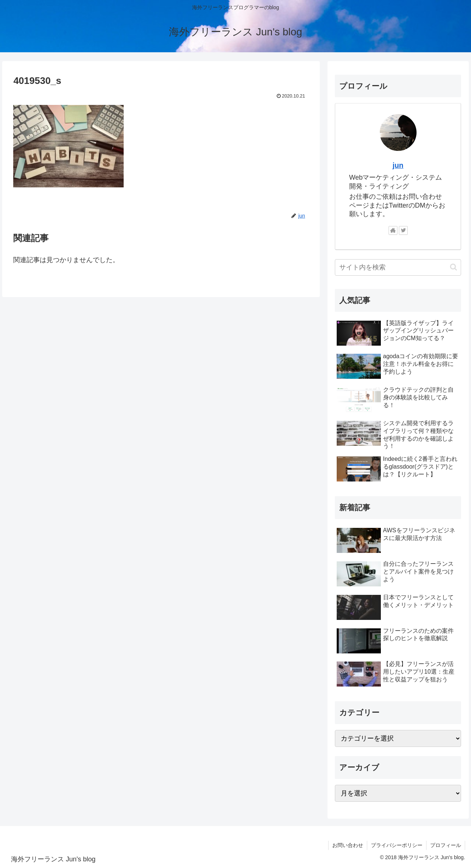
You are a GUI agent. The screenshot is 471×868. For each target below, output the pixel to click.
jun (398, 165)
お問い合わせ (348, 845)
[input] (398, 267)
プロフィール (446, 845)
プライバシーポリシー (397, 845)
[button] (454, 267)
